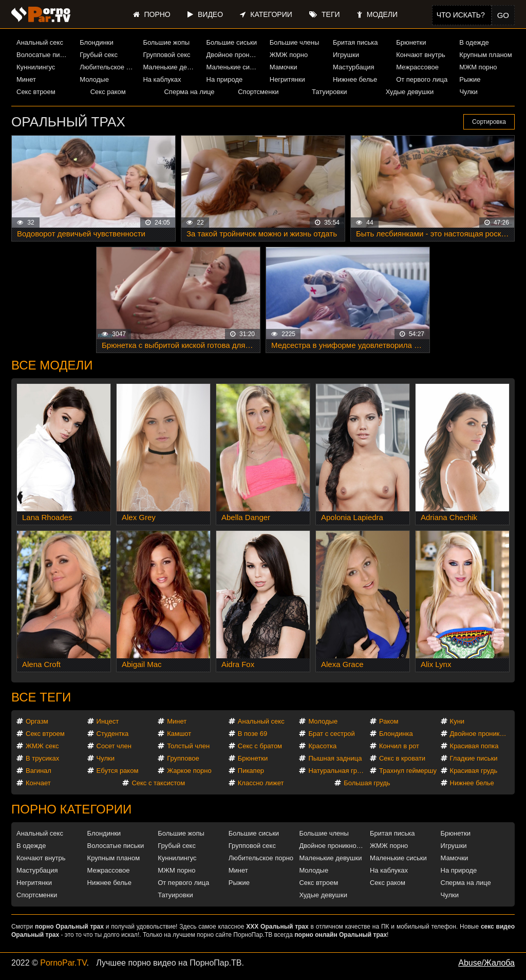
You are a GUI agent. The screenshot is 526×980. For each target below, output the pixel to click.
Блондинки (97, 42)
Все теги (41, 697)
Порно (152, 14)
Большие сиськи (232, 42)
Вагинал (39, 771)
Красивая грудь (474, 771)
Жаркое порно (189, 771)
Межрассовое (417, 67)
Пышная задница (335, 758)
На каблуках (162, 79)
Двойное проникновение (234, 55)
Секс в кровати (402, 758)
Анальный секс (40, 42)
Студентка (113, 734)
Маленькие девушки (171, 67)
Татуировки (329, 92)
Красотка (322, 746)
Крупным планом (485, 55)
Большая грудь (367, 783)
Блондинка (396, 734)
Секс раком (108, 92)
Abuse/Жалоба (486, 963)
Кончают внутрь (421, 55)
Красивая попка (474, 746)
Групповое (183, 758)
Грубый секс (99, 55)
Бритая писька (355, 42)
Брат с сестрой (331, 734)
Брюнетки (411, 42)
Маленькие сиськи (234, 67)
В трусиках (42, 758)
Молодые (94, 79)
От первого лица (422, 79)
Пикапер (251, 771)
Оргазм (37, 721)
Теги (324, 14)
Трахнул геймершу (408, 771)
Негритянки (287, 79)
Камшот (179, 734)
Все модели (52, 365)
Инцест (108, 721)
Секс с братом (260, 746)
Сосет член (114, 746)
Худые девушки (410, 92)
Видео (205, 14)
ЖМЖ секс (42, 746)
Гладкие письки (474, 758)
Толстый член (188, 746)
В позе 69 (253, 734)
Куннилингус (36, 67)
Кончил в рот (399, 746)
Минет (26, 79)
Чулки (468, 92)
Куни (457, 721)
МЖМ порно (478, 67)
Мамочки (284, 67)
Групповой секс (166, 55)
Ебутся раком (118, 771)
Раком (389, 721)
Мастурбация (354, 67)
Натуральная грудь (338, 771)
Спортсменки (258, 92)
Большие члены (294, 42)
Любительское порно (107, 67)
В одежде (474, 42)
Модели (377, 14)
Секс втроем (36, 92)
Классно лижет (261, 783)
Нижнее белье (355, 79)
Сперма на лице (189, 92)
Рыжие (470, 79)
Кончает (38, 783)
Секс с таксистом (158, 783)
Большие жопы (166, 42)
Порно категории (71, 809)
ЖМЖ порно (289, 55)
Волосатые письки (44, 55)
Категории (266, 14)
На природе (225, 79)
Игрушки (346, 55)
